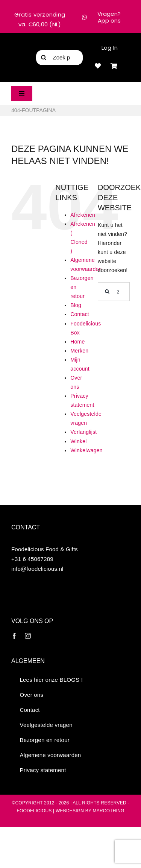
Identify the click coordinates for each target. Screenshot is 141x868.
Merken (79, 351)
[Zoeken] (44, 58)
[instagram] (28, 636)
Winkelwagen (86, 450)
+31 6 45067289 (32, 559)
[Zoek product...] (60, 58)
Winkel (78, 441)
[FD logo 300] (22, 56)
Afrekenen (83, 215)
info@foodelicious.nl (37, 569)
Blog (76, 305)
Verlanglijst (83, 432)
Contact (80, 314)
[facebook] (14, 636)
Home (77, 342)
